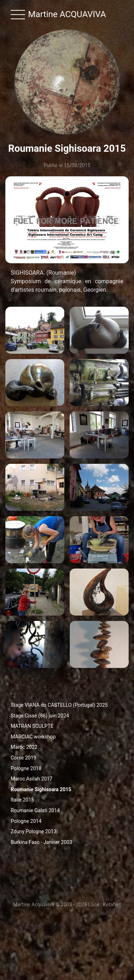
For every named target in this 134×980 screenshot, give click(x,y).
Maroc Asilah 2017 (32, 779)
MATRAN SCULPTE (32, 726)
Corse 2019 (23, 758)
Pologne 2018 (26, 768)
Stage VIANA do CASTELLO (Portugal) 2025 (59, 705)
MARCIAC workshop (33, 737)
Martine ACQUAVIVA (67, 14)
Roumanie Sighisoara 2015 (41, 789)
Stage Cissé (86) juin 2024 (40, 716)
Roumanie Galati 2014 (35, 810)
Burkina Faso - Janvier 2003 (41, 842)
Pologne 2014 (26, 821)
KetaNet (112, 904)
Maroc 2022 (24, 747)
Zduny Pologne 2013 (34, 831)
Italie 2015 (22, 800)
